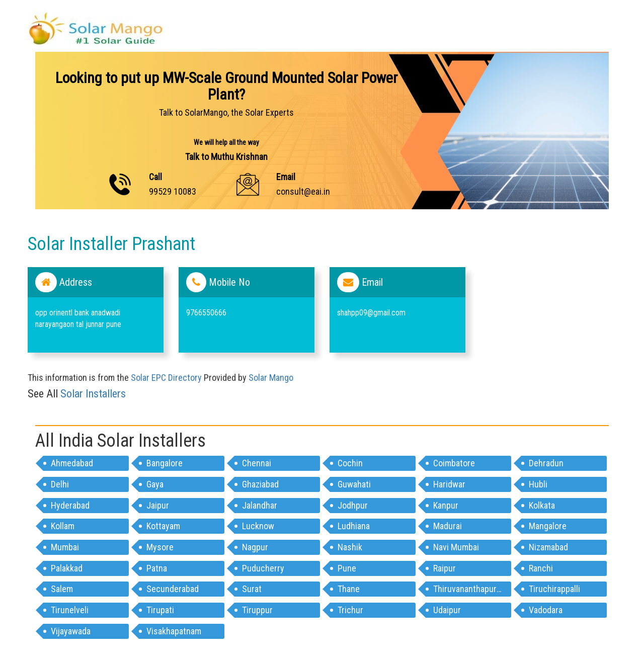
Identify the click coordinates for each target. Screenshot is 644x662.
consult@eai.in (303, 191)
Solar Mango (271, 378)
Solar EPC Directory (166, 378)
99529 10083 (173, 191)
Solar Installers (93, 394)
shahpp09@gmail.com (371, 313)
